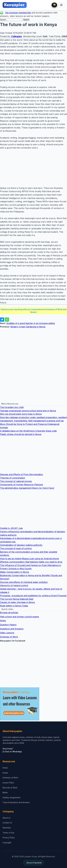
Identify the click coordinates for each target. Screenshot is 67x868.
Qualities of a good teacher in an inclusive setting (31, 323)
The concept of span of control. (16, 548)
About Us (7, 818)
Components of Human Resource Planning (21, 485)
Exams (5, 773)
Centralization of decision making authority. (21, 545)
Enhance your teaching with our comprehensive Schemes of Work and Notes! (34, 311)
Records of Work (10, 788)
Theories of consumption (13, 478)
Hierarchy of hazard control (14, 585)
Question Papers (8, 625)
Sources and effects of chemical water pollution (24, 582)
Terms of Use (8, 833)
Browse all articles (9, 613)
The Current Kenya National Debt (17, 599)
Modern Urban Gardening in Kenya (28, 327)
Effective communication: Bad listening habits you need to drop (31, 562)
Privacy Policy (9, 838)
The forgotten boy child (12, 407)
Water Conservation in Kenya (14, 572)
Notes (3, 621)
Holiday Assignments (11, 797)
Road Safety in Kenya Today (14, 606)
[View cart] (54, 5)
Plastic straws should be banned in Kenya (21, 434)
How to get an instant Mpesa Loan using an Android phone (29, 559)
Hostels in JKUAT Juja (11, 528)
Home (5, 768)
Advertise (7, 828)
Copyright (7, 843)
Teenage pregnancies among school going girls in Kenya (28, 411)
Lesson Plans (8, 783)
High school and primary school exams (19, 617)
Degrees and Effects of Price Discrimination (21, 474)
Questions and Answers (12, 629)
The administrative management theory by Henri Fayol (27, 488)
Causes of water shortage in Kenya (17, 602)
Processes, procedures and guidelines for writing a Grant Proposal (33, 596)
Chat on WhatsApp (12, 752)
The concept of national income (16, 481)
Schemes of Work (9, 637)
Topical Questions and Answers (16, 802)
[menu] (61, 5)
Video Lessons (7, 633)
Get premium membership (18, 13)
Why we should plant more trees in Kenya (21, 414)
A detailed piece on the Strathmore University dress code (28, 431)
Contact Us (7, 823)
